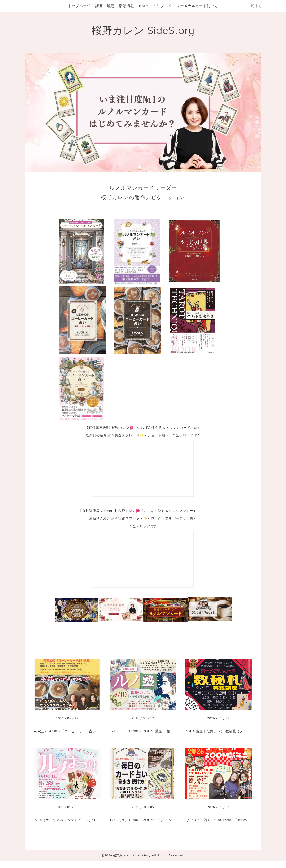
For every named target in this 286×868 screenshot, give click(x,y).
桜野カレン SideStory (143, 30)
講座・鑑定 (105, 6)
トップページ (79, 6)
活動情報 (127, 6)
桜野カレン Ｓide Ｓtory (132, 855)
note (144, 6)
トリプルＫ (162, 6)
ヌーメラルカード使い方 (197, 6)
